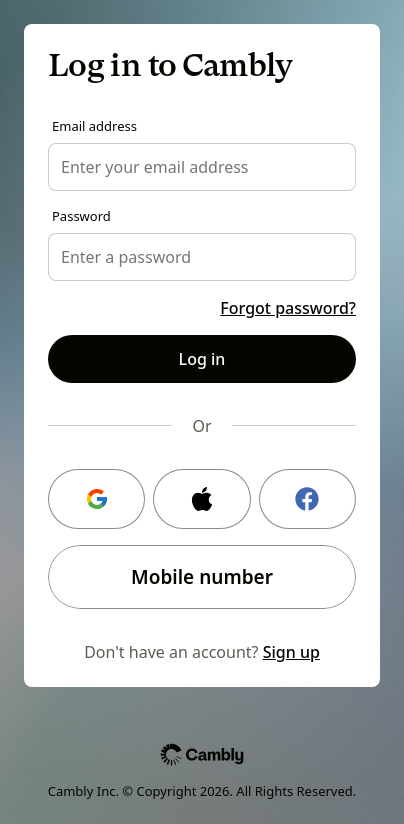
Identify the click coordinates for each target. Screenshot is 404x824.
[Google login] (96, 499)
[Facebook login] (307, 499)
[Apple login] (201, 499)
